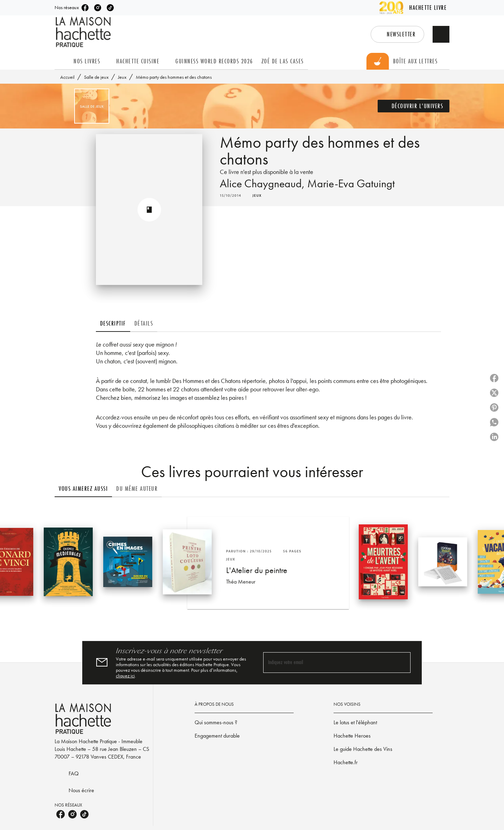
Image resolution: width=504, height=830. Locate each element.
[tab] (62, 61)
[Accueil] (84, 32)
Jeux (122, 77)
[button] (397, 34)
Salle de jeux (96, 77)
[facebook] (85, 8)
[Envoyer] (402, 663)
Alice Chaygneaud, (264, 184)
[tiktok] (110, 8)
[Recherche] (441, 34)
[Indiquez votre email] (328, 663)
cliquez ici (125, 676)
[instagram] (98, 8)
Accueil (67, 77)
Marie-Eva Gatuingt (351, 184)
